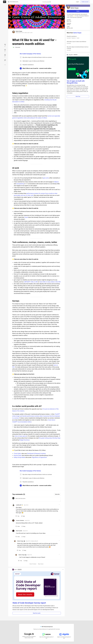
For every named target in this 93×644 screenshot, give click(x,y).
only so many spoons (21, 436)
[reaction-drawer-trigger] (5, 45)
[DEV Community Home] (5, 2)
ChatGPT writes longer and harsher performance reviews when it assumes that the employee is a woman (36, 416)
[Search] (9, 2)
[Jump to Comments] (5, 50)
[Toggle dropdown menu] (59, 505)
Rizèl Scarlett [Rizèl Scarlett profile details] (19, 531)
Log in (77, 2)
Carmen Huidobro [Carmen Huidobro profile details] (20, 521)
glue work (46, 178)
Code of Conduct (33, 564)
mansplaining (20, 184)
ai (13, 47)
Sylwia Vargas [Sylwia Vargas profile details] (20, 541)
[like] (17, 516)
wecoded (18, 47)
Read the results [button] (37, 613)
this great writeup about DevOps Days (50, 438)
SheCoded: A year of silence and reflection (78, 43)
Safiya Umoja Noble (19, 457)
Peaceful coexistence (78, 37)
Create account (85, 2)
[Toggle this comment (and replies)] (13, 507)
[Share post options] (5, 65)
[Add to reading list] (5, 56)
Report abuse (41, 564)
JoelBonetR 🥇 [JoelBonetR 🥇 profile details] (19, 505)
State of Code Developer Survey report (29, 603)
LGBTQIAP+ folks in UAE (31, 282)
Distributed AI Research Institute (36, 454)
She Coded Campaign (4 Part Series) (30, 54)
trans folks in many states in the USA (50, 282)
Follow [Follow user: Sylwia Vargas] (78, 11)
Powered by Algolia (47, 2)
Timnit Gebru (18, 454)
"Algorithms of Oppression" (39, 457)
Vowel (26, 217)
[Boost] (5, 60)
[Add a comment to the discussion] (38, 499)
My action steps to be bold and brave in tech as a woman (78, 49)
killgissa (56, 182)
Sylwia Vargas (19, 31)
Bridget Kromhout (24, 440)
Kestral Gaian (18, 455)
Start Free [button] (78, 96)
